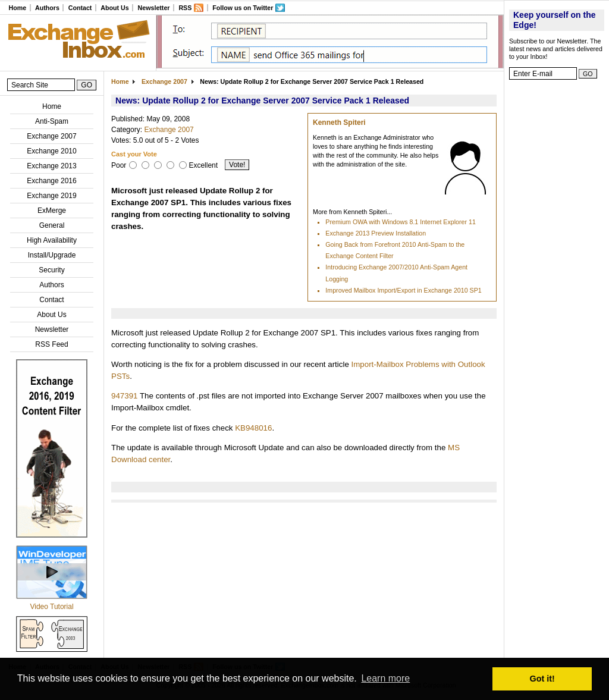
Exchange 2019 (51, 196)
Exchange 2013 (51, 166)
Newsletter (154, 8)
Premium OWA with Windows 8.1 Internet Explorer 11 (401, 222)
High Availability (52, 240)
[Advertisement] (557, 265)
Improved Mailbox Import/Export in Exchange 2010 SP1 (403, 290)
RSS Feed (51, 344)
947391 (124, 396)
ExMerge (52, 211)
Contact (80, 8)
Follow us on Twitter (243, 8)
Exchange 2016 (51, 181)
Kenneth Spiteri (339, 123)
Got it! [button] (542, 679)
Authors (47, 8)
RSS (185, 8)
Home (17, 8)
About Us (114, 8)
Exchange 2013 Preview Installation (376, 233)
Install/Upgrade (52, 255)
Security (51, 270)
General (52, 225)
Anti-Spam (52, 121)
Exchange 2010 (51, 151)
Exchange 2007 (51, 136)
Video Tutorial (51, 607)
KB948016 (253, 428)
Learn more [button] (385, 678)
